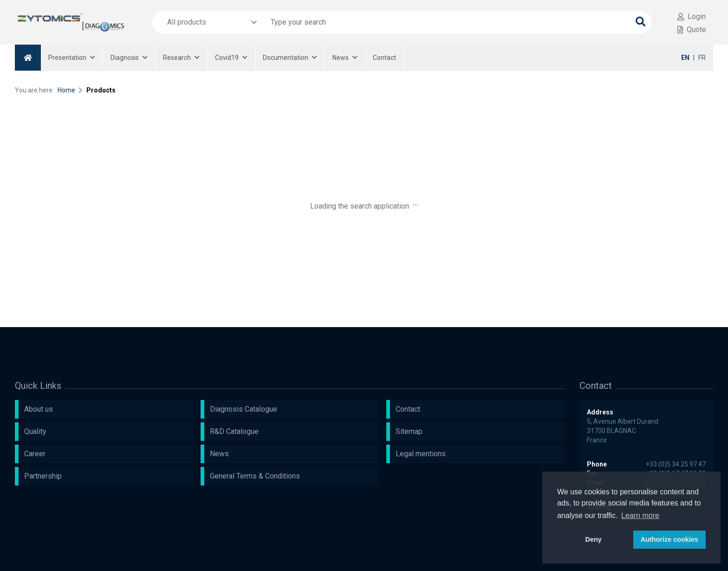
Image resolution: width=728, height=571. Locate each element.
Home (66, 90)
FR (702, 58)
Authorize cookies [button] (669, 539)
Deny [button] (594, 539)
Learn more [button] (640, 515)
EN (685, 58)
